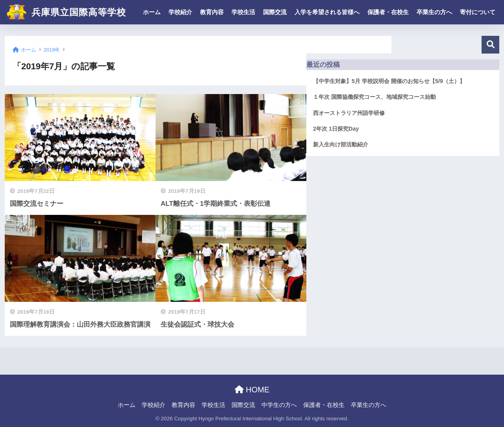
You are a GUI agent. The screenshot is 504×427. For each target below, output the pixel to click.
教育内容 (212, 12)
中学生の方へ (279, 405)
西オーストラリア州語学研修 (349, 113)
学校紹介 (180, 12)
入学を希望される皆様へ (327, 12)
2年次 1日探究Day (336, 129)
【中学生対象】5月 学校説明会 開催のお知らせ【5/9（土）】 (389, 81)
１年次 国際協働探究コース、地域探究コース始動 (374, 97)
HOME (252, 390)
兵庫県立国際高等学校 (66, 12)
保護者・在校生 (388, 12)
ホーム (152, 12)
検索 (490, 45)
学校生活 (243, 12)
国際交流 (275, 12)
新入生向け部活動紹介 (341, 144)
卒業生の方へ (434, 12)
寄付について (478, 12)
